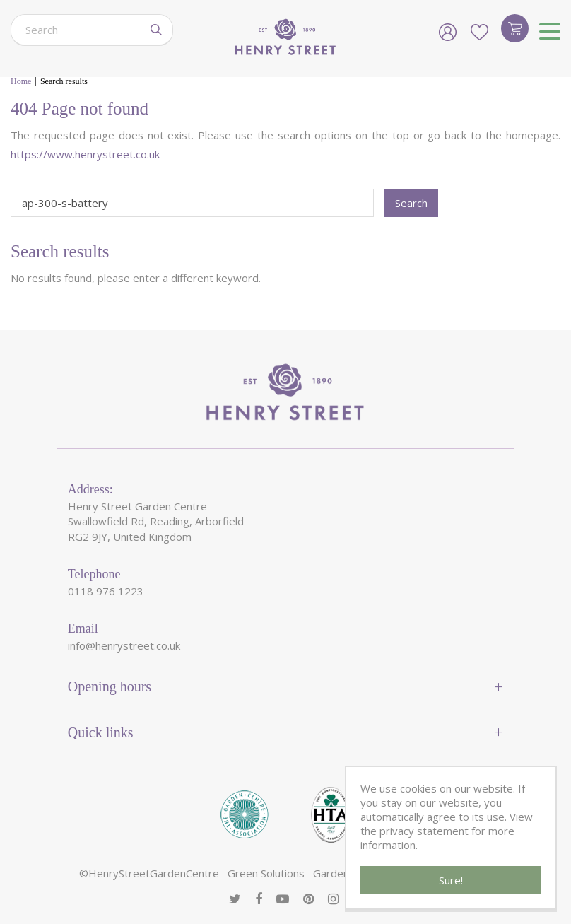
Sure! (451, 880)
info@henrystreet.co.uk (124, 645)
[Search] (76, 30)
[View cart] (515, 28)
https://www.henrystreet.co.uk (85, 154)
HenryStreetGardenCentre (154, 873)
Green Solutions (266, 873)
